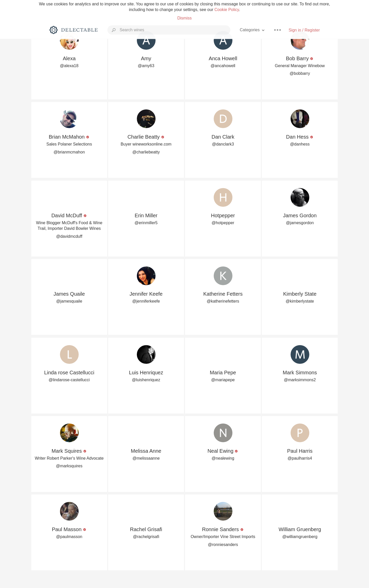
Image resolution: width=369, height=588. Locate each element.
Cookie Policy (227, 10)
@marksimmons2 (300, 380)
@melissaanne (146, 458)
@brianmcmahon (69, 152)
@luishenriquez (146, 380)
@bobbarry (300, 73)
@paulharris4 (300, 458)
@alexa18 (69, 66)
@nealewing (223, 458)
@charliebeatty (146, 152)
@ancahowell (223, 66)
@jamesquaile (69, 301)
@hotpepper (223, 223)
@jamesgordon (300, 223)
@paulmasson (69, 537)
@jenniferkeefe (146, 301)
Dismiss (184, 18)
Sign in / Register (304, 30)
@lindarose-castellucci (69, 380)
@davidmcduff (69, 236)
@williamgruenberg (300, 537)
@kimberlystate (300, 301)
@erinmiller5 (146, 223)
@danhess (300, 144)
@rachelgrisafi (146, 537)
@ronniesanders (223, 545)
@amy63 (146, 66)
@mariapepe (223, 380)
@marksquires (69, 466)
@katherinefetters (223, 301)
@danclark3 (223, 144)
